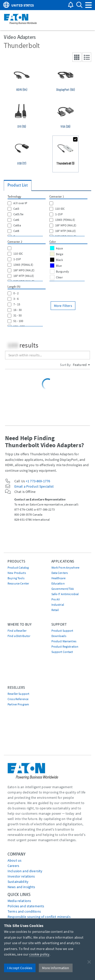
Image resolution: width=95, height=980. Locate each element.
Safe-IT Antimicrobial (65, 594)
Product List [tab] (18, 185)
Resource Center (18, 583)
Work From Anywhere (66, 567)
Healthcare (58, 578)
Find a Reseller (17, 631)
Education (58, 583)
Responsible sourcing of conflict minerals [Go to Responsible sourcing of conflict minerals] (39, 917)
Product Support (62, 631)
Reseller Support (18, 694)
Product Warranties (64, 641)
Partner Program (18, 704)
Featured (81, 365)
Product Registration (65, 646)
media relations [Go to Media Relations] (19, 901)
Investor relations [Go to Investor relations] (21, 876)
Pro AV (56, 599)
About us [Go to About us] (14, 860)
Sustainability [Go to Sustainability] (18, 882)
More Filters (63, 306)
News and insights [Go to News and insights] (21, 887)
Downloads (59, 636)
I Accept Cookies (20, 968)
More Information (56, 968)
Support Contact (62, 652)
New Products (17, 573)
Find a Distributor (19, 636)
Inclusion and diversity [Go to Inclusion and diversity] (25, 871)
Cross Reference (18, 699)
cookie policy (39, 954)
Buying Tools (16, 578)
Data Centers (60, 573)
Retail (55, 610)
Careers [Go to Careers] (13, 866)
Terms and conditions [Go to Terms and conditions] (24, 911)
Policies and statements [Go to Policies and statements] (26, 906)
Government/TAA (63, 589)
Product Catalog (18, 567)
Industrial (58, 605)
